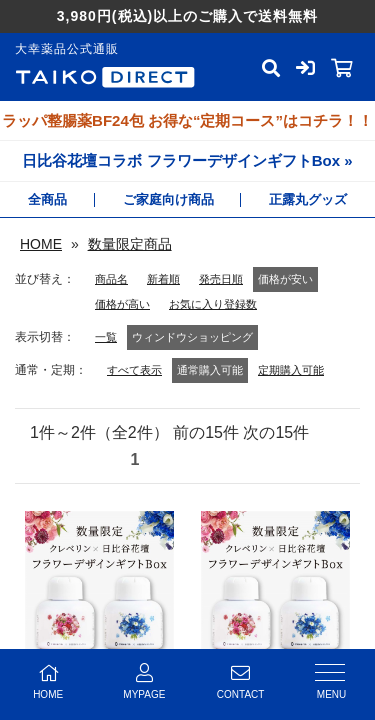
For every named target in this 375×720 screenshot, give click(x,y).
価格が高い (122, 304)
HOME (41, 244)
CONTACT (241, 681)
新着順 (163, 279)
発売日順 (221, 279)
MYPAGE (144, 681)
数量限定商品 (130, 244)
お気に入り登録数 (213, 304)
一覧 (106, 337)
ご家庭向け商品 (168, 199)
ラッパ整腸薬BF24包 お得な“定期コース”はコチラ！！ (187, 120)
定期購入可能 (291, 370)
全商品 (47, 199)
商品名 (111, 279)
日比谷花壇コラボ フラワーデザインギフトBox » (187, 160)
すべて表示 (134, 370)
